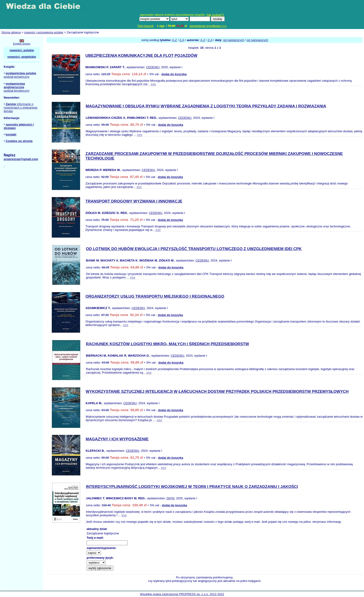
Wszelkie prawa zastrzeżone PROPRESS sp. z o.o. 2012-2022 (182, 594)
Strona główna (11, 32)
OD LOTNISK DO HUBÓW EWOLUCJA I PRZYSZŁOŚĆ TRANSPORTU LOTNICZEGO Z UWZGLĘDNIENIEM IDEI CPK (194, 249)
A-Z (174, 40)
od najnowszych (257, 40)
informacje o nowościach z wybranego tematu (21, 108)
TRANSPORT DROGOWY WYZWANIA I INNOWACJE (134, 201)
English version (22, 44)
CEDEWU (153, 67)
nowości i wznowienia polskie (44, 32)
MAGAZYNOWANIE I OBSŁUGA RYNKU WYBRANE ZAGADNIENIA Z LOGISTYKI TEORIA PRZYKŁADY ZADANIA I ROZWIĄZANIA (206, 106)
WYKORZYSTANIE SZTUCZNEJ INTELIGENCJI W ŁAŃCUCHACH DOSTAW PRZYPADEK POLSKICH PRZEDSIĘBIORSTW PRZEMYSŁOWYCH (217, 392)
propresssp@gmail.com (21, 159)
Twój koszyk (145, 26)
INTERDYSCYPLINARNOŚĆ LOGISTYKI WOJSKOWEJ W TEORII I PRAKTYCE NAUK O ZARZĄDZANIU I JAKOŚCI (192, 487)
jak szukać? (215, 15)
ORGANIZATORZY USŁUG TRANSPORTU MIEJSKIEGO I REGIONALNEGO (155, 296)
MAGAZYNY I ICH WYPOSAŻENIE (117, 439)
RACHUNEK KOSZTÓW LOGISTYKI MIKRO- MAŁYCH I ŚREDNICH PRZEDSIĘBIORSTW (167, 344)
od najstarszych (234, 40)
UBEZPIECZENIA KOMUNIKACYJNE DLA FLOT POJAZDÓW (141, 56)
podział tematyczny (17, 77)
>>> (153, 84)
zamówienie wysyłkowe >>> (208, 26)
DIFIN (170, 498)
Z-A (182, 40)
